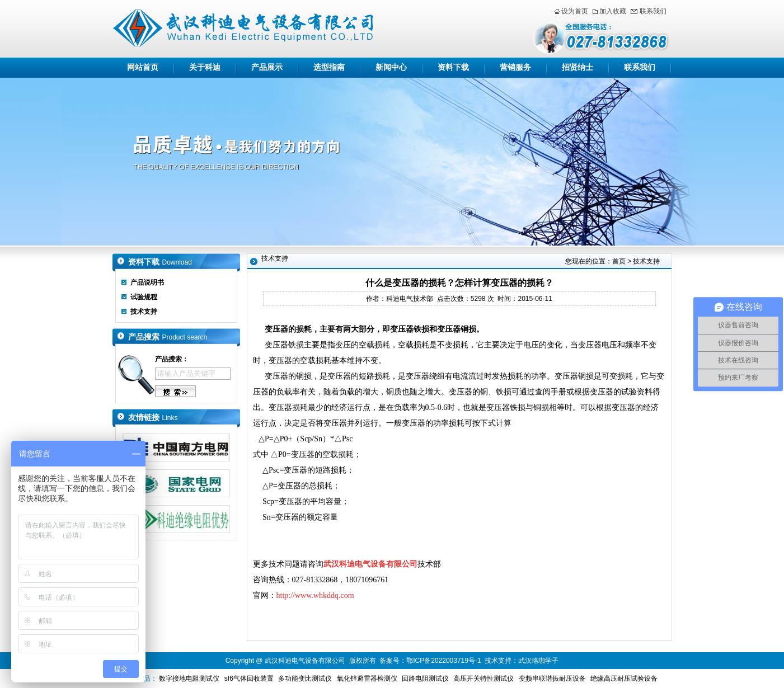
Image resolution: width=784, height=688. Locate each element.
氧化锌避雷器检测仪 (367, 678)
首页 (619, 261)
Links (170, 418)
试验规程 (144, 297)
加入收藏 (613, 11)
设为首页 (575, 11)
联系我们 (653, 11)
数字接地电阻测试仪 (189, 678)
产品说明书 (147, 282)
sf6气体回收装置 (249, 678)
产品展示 (267, 67)
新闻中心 (391, 67)
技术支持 (144, 312)
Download (177, 262)
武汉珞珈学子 (538, 661)
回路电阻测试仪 (425, 678)
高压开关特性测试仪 (483, 678)
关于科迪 (205, 67)
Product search (185, 337)
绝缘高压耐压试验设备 (624, 678)
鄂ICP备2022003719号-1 (443, 661)
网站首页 (143, 67)
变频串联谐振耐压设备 (552, 678)
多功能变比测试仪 (305, 678)
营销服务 (515, 67)
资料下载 (453, 67)
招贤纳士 (578, 67)
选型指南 (329, 67)
